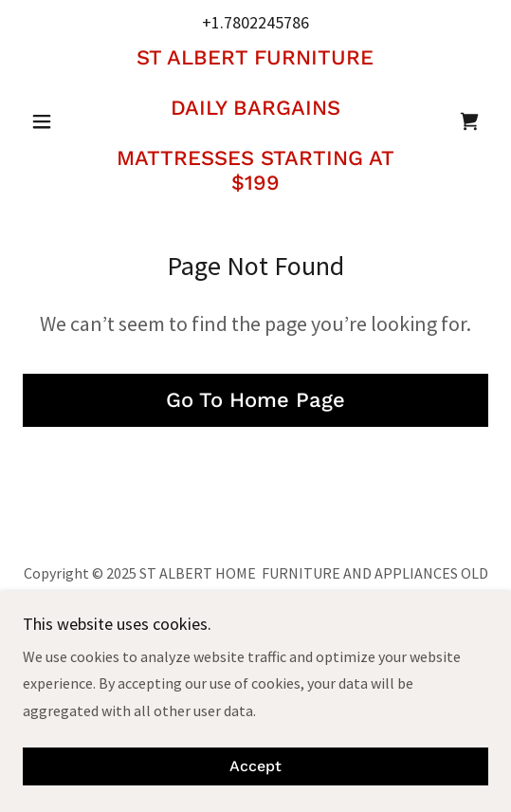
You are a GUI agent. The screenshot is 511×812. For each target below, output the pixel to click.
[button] (58, 121)
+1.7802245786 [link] (255, 22)
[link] (256, 120)
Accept (255, 767)
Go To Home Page (255, 400)
